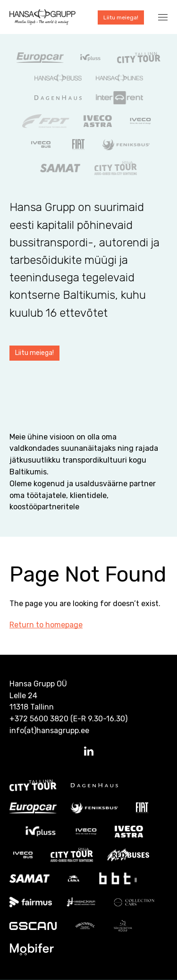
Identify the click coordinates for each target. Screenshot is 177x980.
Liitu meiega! (121, 17)
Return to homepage (46, 625)
